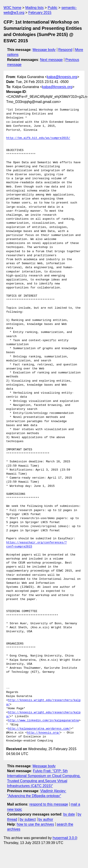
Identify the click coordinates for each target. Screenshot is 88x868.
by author (46, 819)
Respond (65, 50)
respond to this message (49, 804)
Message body (44, 50)
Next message (51, 60)
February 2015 (40, 13)
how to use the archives (35, 824)
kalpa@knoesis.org (62, 77)
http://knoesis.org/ (43, 733)
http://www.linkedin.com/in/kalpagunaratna (43, 721)
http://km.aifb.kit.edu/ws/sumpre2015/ (38, 138)
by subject (28, 819)
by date (69, 814)
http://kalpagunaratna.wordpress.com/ (39, 729)
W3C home (12, 8)
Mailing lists (34, 8)
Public (53, 8)
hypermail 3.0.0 (65, 838)
